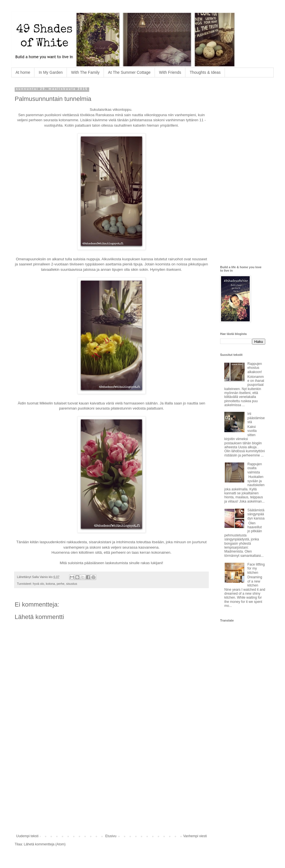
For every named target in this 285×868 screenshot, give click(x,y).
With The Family (85, 72)
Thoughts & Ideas (205, 72)
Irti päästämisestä (256, 418)
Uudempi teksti (27, 836)
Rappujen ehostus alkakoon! (255, 368)
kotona (50, 584)
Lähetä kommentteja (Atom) (45, 844)
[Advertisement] (111, 787)
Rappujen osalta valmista (255, 468)
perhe (61, 584)
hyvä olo (38, 584)
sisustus (72, 584)
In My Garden (51, 72)
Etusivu (111, 836)
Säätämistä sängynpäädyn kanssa (256, 514)
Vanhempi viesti (195, 836)
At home (23, 72)
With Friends (170, 72)
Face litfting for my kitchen (256, 569)
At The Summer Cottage (129, 72)
